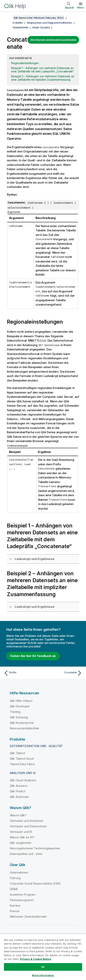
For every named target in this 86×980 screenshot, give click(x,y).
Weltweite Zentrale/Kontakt (28, 917)
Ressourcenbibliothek (24, 728)
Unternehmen (19, 872)
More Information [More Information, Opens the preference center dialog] (43, 975)
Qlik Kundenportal (22, 723)
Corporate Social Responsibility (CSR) (35, 883)
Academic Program (23, 895)
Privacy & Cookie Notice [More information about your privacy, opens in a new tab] (36, 959)
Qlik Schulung (19, 717)
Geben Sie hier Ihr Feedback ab (33, 656)
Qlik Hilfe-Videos (21, 701)
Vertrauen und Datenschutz (28, 826)
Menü (81, 7)
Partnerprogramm (22, 900)
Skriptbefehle (21, 27)
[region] (43, 957)
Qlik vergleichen (21, 843)
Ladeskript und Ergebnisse (35, 559)
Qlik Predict (18, 791)
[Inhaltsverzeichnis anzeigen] (8, 18)
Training (15, 712)
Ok (43, 967)
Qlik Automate (19, 797)
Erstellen (18, 23)
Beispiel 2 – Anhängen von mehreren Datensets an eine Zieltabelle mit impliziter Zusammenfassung (43, 78)
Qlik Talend (17, 753)
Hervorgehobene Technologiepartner (35, 848)
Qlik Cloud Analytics (23, 780)
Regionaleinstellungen (25, 63)
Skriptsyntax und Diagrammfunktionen (49, 23)
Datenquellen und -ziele (26, 854)
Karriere (15, 906)
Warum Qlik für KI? (22, 837)
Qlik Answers (19, 786)
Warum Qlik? (18, 815)
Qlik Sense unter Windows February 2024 (38, 18)
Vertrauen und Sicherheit (26, 821)
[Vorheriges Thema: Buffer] (23, 673)
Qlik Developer (20, 706)
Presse (15, 911)
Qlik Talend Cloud (22, 759)
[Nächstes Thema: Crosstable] (63, 673)
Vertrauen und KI (21, 832)
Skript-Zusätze (41, 27)
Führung (15, 878)
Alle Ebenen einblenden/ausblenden (53, 40)
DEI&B (14, 889)
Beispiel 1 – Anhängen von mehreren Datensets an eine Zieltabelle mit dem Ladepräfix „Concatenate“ (43, 70)
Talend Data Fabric (22, 764)
